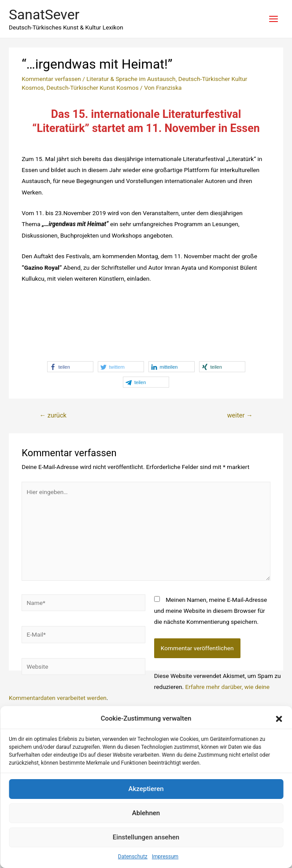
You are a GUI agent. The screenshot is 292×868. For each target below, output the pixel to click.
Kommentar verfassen (51, 79)
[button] (279, 719)
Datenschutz (133, 857)
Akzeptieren (146, 789)
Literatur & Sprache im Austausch (131, 79)
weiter (240, 415)
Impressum (165, 857)
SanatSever (44, 15)
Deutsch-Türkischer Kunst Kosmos (92, 88)
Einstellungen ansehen (146, 837)
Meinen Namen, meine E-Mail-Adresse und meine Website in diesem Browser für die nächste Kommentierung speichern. (211, 611)
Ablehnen (146, 813)
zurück (53, 415)
